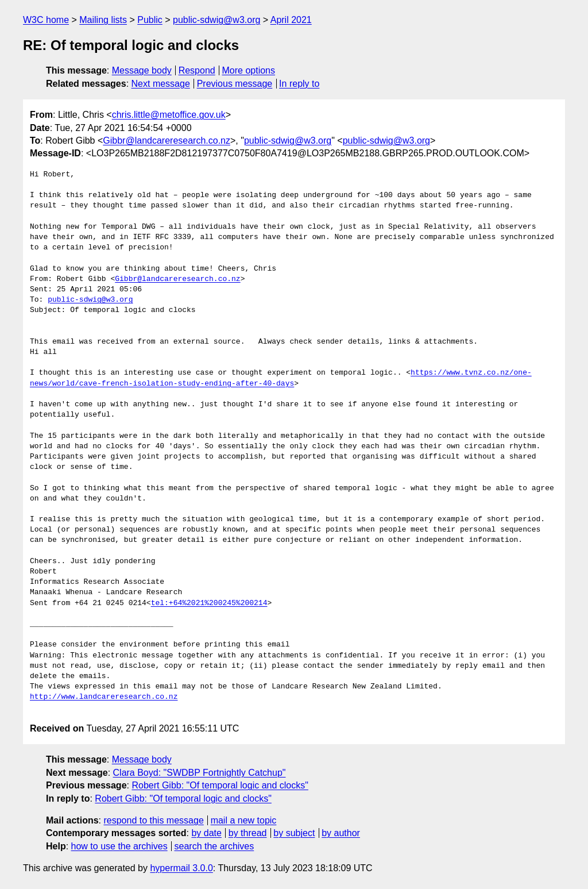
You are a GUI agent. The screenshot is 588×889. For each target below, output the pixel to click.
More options (249, 70)
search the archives (214, 846)
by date (206, 833)
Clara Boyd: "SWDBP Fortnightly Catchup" (200, 773)
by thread (248, 833)
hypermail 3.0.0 (181, 868)
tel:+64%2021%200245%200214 (209, 603)
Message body (142, 70)
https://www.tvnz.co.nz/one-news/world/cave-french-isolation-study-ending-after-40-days (281, 378)
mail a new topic (244, 820)
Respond (197, 70)
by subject (294, 833)
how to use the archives (119, 846)
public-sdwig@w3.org (216, 20)
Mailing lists (103, 20)
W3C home (46, 20)
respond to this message (153, 820)
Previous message (235, 84)
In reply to (299, 84)
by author (341, 833)
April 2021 (291, 20)
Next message (161, 84)
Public (150, 20)
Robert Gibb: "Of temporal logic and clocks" (220, 785)
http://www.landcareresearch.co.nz (104, 697)
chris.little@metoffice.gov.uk (169, 115)
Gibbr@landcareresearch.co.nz (167, 141)
